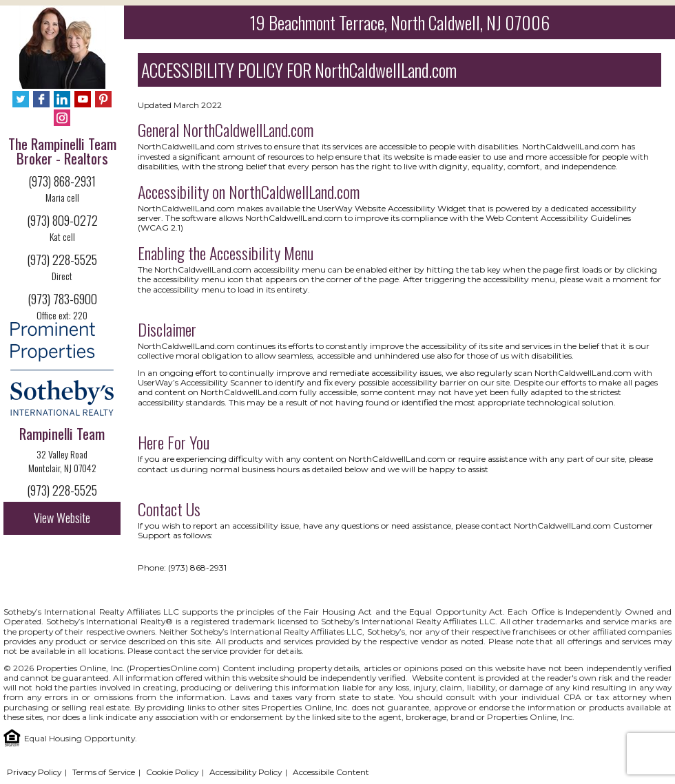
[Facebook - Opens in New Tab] (41, 100)
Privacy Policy (34, 772)
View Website (62, 518)
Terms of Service (104, 772)
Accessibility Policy (246, 772)
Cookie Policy (172, 772)
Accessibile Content (331, 772)
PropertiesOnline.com (173, 668)
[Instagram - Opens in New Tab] (62, 119)
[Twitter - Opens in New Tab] (21, 100)
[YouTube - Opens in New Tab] (83, 100)
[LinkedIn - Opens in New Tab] (62, 100)
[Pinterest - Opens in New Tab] (103, 100)
